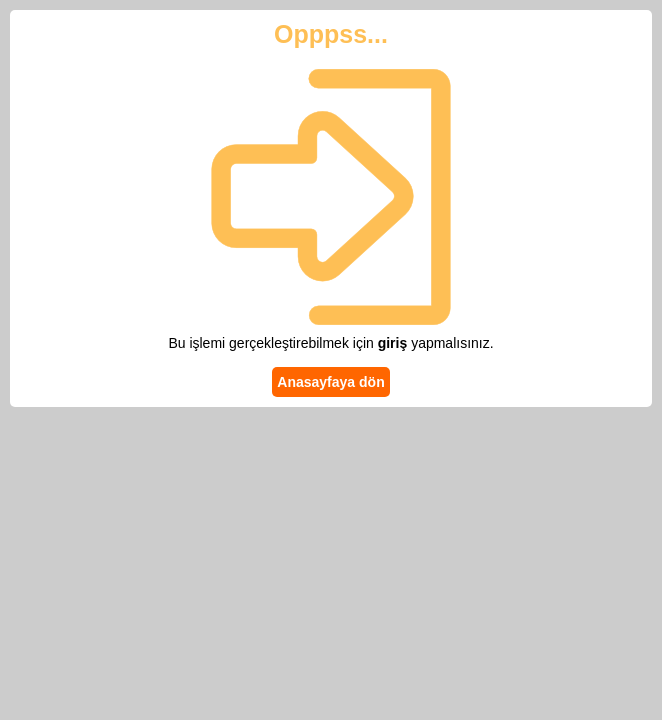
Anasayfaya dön (330, 382)
